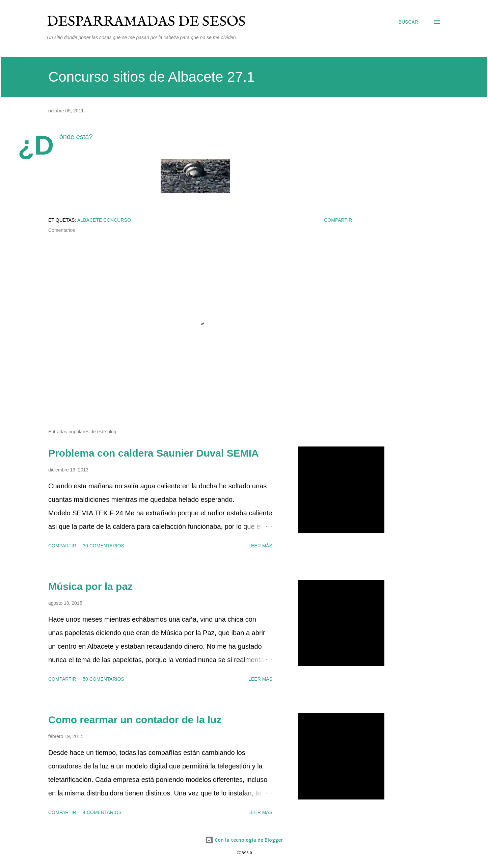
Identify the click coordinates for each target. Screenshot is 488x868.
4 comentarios (102, 812)
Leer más (260, 546)
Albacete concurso (104, 220)
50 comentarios (103, 679)
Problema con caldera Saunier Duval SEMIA (154, 453)
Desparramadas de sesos (146, 22)
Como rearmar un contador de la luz (135, 720)
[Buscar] (408, 22)
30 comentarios (103, 546)
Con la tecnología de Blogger (244, 840)
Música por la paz (90, 586)
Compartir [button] (338, 220)
